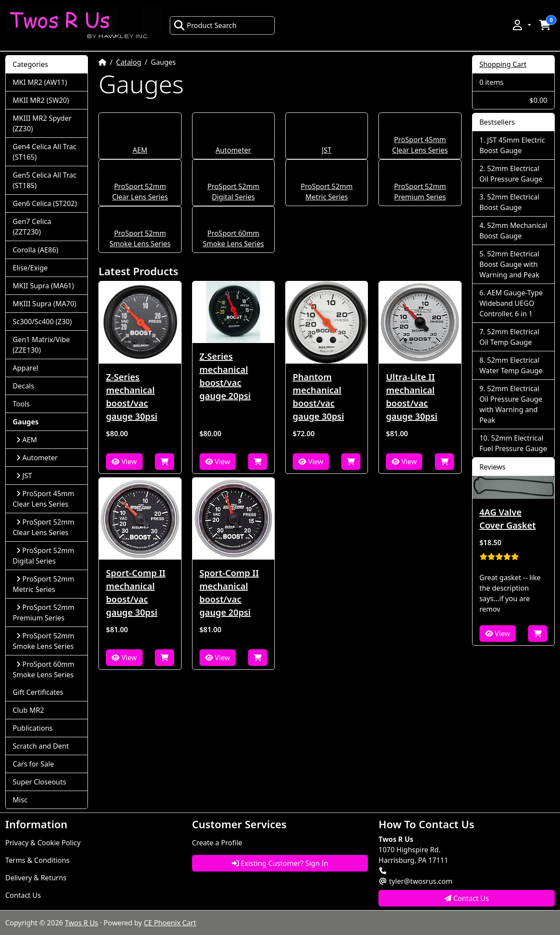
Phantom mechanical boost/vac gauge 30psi (318, 397)
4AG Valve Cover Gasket (508, 519)
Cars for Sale (33, 764)
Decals (23, 386)
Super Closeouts (39, 782)
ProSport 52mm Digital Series (44, 556)
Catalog (129, 62)
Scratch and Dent (41, 746)
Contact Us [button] (467, 898)
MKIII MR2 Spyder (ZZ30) (42, 123)
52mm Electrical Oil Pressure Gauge (511, 174)
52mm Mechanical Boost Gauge (513, 231)
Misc (20, 800)
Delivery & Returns (36, 878)
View (124, 462)
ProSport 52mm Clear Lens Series (44, 527)
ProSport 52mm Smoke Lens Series (44, 641)
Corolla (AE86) (35, 250)
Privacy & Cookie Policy (43, 843)
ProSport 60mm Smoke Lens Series (44, 669)
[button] (521, 25)
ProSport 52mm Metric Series (44, 584)
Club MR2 (28, 710)
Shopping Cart (503, 64)
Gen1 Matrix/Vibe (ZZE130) (41, 345)
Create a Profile (217, 843)
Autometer (233, 150)
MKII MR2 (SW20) (41, 100)
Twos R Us (81, 923)
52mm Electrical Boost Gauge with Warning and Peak (509, 264)
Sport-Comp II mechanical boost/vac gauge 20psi (229, 593)
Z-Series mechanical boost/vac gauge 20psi (225, 376)
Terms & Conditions (37, 860)
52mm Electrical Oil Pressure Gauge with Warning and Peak (511, 404)
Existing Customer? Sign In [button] (280, 863)
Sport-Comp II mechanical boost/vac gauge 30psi (136, 593)
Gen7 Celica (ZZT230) (32, 227)
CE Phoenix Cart (170, 923)
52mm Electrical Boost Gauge (509, 202)
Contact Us (23, 895)
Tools (21, 404)
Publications (33, 728)
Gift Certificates (38, 692)
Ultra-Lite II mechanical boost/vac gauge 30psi (411, 397)
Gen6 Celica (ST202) (45, 203)
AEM (140, 150)
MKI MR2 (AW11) (40, 82)
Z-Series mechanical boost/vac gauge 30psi (131, 397)
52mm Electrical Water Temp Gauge (511, 365)
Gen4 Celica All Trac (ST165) (45, 152)
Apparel (25, 368)
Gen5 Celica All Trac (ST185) (45, 180)
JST (327, 150)
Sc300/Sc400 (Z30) (42, 322)
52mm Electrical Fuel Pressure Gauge (513, 443)
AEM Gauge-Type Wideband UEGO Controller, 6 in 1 (511, 303)
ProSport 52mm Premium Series (44, 613)
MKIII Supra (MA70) (44, 304)
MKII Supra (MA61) (43, 286)
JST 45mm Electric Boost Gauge (512, 145)
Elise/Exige (30, 268)
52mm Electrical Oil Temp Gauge (509, 337)
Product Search (205, 25)
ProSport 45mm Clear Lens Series (44, 499)
